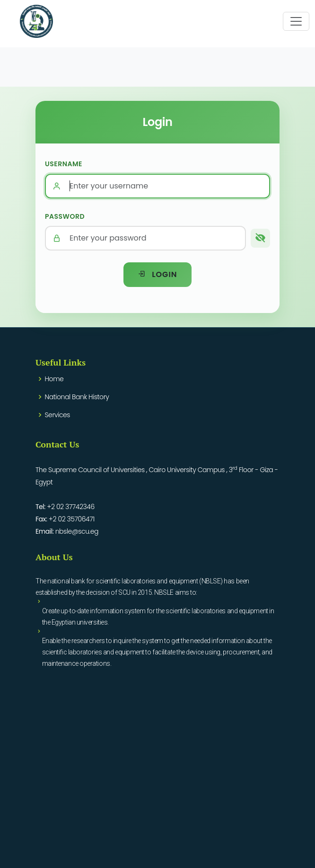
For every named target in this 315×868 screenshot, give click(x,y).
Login (157, 274)
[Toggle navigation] (296, 21)
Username (64, 164)
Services (57, 415)
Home (54, 379)
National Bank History (77, 397)
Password (65, 216)
